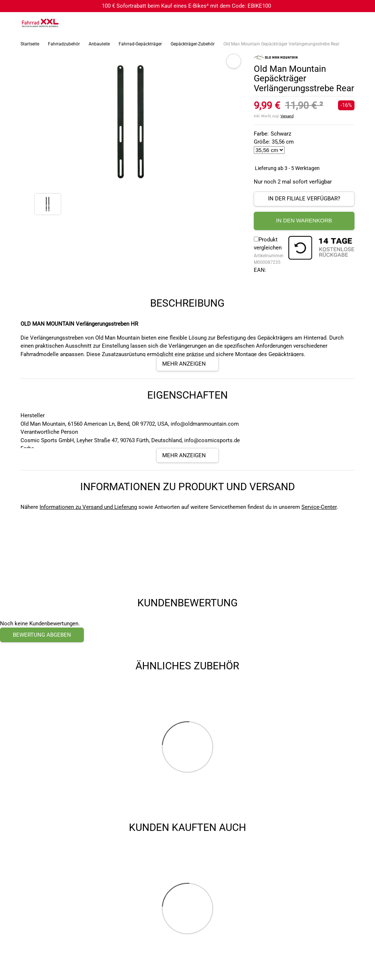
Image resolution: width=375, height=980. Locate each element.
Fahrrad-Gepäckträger (140, 44)
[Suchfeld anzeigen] (333, 23)
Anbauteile (99, 44)
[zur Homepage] (40, 23)
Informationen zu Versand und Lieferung (88, 507)
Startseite (30, 44)
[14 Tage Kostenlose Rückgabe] (321, 249)
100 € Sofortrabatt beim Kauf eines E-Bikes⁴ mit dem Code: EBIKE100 (186, 6)
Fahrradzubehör (64, 44)
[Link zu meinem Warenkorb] (362, 23)
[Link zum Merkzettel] (348, 23)
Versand (287, 116)
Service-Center (319, 507)
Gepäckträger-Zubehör (193, 44)
